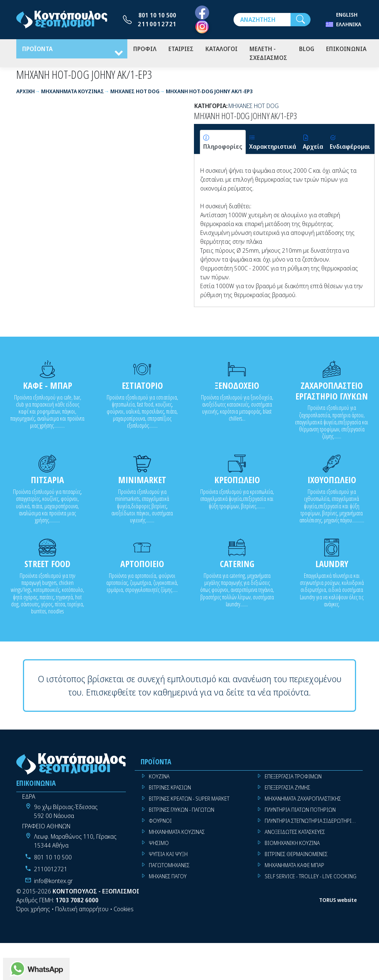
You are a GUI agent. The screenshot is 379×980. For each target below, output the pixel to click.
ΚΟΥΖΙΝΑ (159, 778)
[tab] (223, 144)
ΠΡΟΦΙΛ (145, 50)
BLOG (307, 50)
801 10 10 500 (157, 15)
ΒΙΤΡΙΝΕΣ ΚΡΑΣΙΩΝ (170, 789)
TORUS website (338, 902)
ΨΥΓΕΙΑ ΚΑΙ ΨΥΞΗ (168, 856)
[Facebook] (202, 13)
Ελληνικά (349, 24)
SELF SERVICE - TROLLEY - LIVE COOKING (311, 878)
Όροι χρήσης (33, 910)
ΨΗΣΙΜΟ (159, 844)
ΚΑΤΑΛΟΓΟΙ (222, 50)
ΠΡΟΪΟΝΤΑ (37, 50)
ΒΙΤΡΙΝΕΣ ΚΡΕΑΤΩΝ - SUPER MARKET (189, 800)
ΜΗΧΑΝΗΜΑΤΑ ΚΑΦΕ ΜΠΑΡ (294, 867)
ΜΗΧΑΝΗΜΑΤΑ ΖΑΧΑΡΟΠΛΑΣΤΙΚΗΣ (303, 800)
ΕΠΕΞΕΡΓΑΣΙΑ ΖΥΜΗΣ (287, 789)
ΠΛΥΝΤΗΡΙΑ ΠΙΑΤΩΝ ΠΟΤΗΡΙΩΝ (300, 811)
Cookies (124, 910)
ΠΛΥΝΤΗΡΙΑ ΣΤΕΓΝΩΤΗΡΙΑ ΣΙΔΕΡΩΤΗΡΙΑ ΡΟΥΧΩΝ (314, 822)
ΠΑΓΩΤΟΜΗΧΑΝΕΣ (169, 867)
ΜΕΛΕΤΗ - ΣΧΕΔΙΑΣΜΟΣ (268, 54)
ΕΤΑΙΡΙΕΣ (181, 50)
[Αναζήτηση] (262, 20)
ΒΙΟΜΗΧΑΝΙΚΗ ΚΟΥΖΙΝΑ (292, 844)
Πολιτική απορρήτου (82, 910)
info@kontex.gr (53, 882)
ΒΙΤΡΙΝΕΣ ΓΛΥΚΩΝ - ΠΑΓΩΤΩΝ (182, 811)
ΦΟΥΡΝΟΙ (160, 822)
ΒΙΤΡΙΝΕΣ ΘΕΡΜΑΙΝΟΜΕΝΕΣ (296, 856)
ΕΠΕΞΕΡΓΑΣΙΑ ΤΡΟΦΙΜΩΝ (293, 778)
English (347, 15)
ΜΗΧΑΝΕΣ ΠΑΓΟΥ (168, 878)
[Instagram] (202, 27)
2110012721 (157, 24)
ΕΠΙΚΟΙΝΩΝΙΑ (346, 50)
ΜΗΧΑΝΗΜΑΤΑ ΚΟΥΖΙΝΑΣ (177, 833)
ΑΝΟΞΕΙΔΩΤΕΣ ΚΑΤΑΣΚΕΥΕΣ (295, 833)
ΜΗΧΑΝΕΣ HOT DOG (254, 107)
